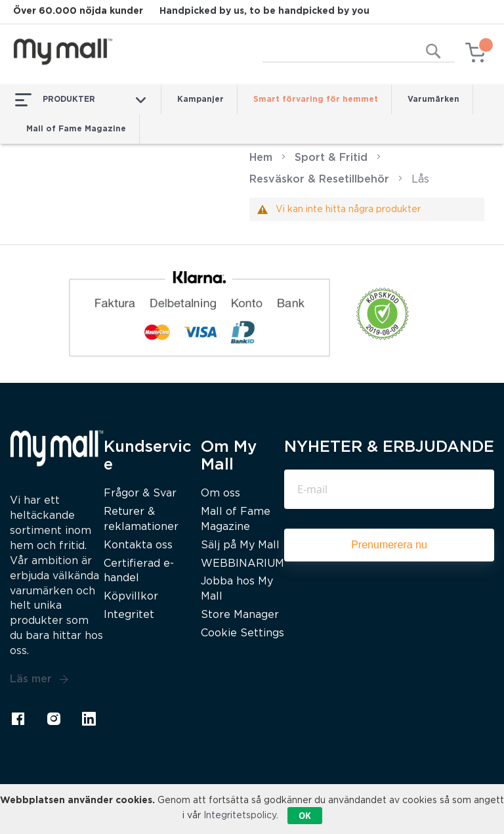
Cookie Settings (242, 633)
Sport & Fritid (331, 158)
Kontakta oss (138, 545)
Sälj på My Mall (240, 545)
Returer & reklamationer (141, 519)
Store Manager (240, 615)
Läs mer (39, 680)
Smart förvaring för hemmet (316, 99)
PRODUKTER (80, 100)
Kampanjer (200, 99)
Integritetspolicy (240, 816)
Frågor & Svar (140, 494)
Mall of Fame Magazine (76, 129)
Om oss (220, 494)
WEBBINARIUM (242, 564)
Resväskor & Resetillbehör (319, 180)
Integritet (129, 615)
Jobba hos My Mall (237, 589)
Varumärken (433, 99)
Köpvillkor (131, 597)
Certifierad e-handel (139, 571)
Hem (261, 158)
